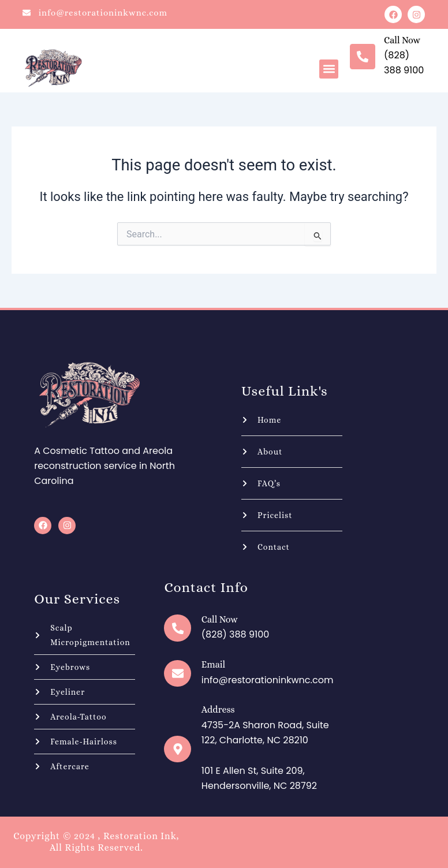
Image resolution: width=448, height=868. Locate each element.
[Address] (177, 749)
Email (213, 664)
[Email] (177, 673)
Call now (402, 40)
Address (218, 709)
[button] (329, 69)
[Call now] (363, 57)
